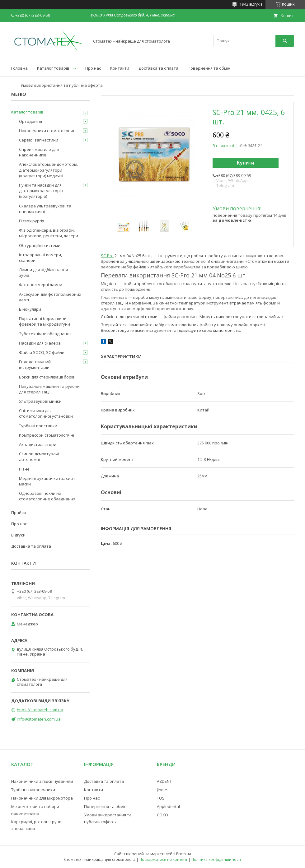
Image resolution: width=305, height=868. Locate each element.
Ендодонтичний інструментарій (35, 364)
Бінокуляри (30, 309)
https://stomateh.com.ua (40, 710)
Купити (246, 163)
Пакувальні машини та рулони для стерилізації (49, 389)
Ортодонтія (30, 121)
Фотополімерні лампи (41, 285)
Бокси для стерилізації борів (47, 377)
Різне (24, 469)
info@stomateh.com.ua (39, 719)
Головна (19, 68)
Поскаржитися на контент (163, 859)
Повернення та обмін (209, 68)
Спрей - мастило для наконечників (39, 152)
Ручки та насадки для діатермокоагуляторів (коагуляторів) (41, 191)
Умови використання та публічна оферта (62, 85)
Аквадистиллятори (38, 444)
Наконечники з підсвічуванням (42, 781)
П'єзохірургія (32, 221)
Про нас (93, 68)
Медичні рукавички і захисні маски (47, 481)
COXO (162, 815)
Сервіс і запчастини (39, 140)
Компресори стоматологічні (47, 435)
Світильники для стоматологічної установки (46, 413)
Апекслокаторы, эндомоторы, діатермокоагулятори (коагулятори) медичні (49, 170)
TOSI (161, 798)
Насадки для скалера (40, 343)
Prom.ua (184, 854)
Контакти (120, 68)
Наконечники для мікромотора (42, 798)
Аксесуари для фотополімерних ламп (50, 297)
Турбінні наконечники (33, 790)
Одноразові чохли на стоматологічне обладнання (47, 496)
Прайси (19, 513)
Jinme (162, 790)
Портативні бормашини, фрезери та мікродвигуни (45, 321)
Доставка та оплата (158, 68)
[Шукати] (285, 41)
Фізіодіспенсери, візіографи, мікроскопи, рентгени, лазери (49, 233)
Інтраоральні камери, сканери (40, 258)
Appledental (168, 806)
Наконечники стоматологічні (48, 131)
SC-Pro (107, 256)
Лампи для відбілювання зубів (43, 272)
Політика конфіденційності (216, 859)
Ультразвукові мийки (40, 401)
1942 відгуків (251, 4)
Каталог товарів (53, 68)
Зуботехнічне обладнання (45, 334)
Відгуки (18, 535)
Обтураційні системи (40, 245)
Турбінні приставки (38, 426)
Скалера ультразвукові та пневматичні (45, 209)
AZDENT (164, 781)
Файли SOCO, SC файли (42, 352)
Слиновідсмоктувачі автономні (39, 457)
